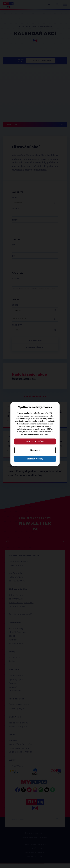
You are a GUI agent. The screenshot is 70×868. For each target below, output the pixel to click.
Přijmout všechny (35, 459)
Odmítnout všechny (35, 441)
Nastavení (35, 450)
